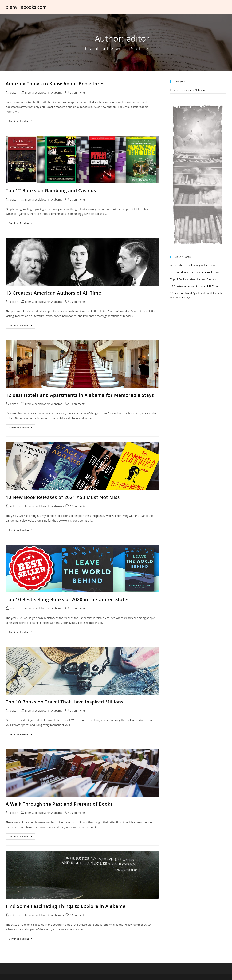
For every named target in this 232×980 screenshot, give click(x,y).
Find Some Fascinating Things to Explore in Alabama (66, 906)
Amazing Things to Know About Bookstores (55, 83)
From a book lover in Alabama (44, 93)
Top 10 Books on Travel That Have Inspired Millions (65, 702)
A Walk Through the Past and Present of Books (59, 804)
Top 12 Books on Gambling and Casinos (51, 190)
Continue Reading (21, 121)
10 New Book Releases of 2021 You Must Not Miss (63, 497)
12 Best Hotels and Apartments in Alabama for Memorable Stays (80, 395)
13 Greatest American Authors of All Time (53, 293)
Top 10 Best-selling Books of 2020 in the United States (68, 599)
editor (14, 93)
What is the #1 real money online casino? (194, 265)
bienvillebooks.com (26, 7)
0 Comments (78, 93)
